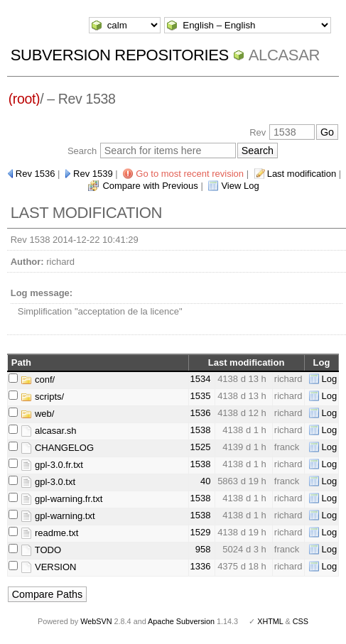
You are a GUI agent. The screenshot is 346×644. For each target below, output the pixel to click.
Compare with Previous (150, 186)
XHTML (270, 621)
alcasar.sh (48, 431)
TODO (41, 550)
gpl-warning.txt (58, 516)
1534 (201, 379)
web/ (37, 414)
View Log (240, 186)
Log (330, 379)
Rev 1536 (36, 174)
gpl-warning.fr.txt (61, 499)
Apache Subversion (181, 621)
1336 (201, 566)
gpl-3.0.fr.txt (52, 465)
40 (205, 481)
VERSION (48, 567)
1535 (201, 396)
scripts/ (42, 397)
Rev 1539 (93, 174)
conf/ (38, 380)
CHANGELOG (57, 448)
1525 (201, 447)
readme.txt (49, 533)
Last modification (302, 174)
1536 (201, 413)
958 (203, 549)
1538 (201, 430)
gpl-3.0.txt (48, 482)
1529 (201, 532)
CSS (301, 621)
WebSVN (96, 621)
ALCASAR (284, 55)
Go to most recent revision (190, 174)
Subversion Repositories (120, 55)
